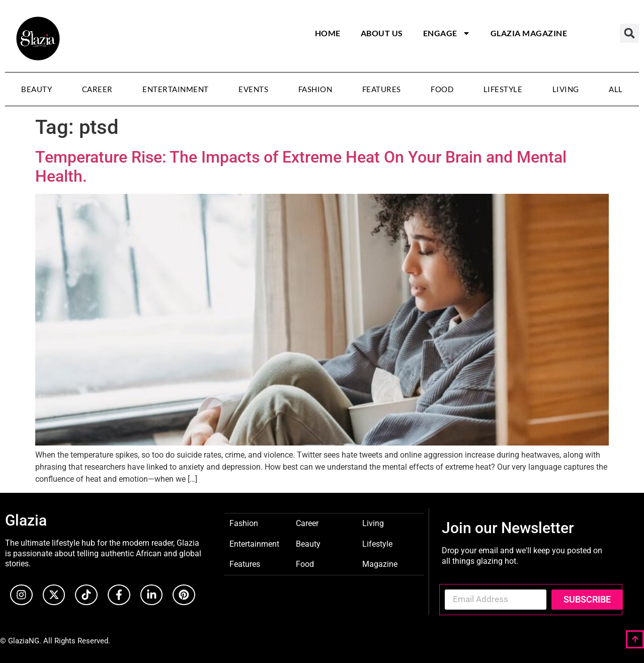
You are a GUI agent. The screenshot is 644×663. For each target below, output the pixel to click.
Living (566, 89)
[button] (629, 33)
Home (328, 33)
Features (382, 89)
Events (253, 89)
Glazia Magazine (529, 33)
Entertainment (176, 89)
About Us (382, 33)
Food (442, 89)
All (616, 89)
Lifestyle (503, 89)
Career (97, 89)
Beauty (36, 89)
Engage (447, 33)
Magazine (380, 564)
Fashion (315, 89)
